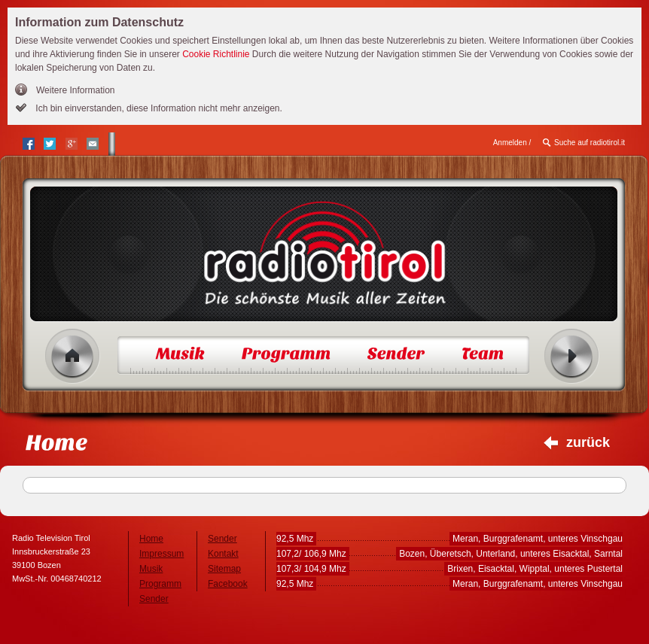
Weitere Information (76, 90)
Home (73, 356)
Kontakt (223, 554)
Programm (160, 584)
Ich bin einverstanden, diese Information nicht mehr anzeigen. (158, 108)
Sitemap (224, 569)
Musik (151, 569)
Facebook (228, 584)
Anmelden (510, 143)
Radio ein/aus (572, 356)
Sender (154, 599)
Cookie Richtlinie (216, 54)
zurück (588, 442)
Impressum (161, 554)
